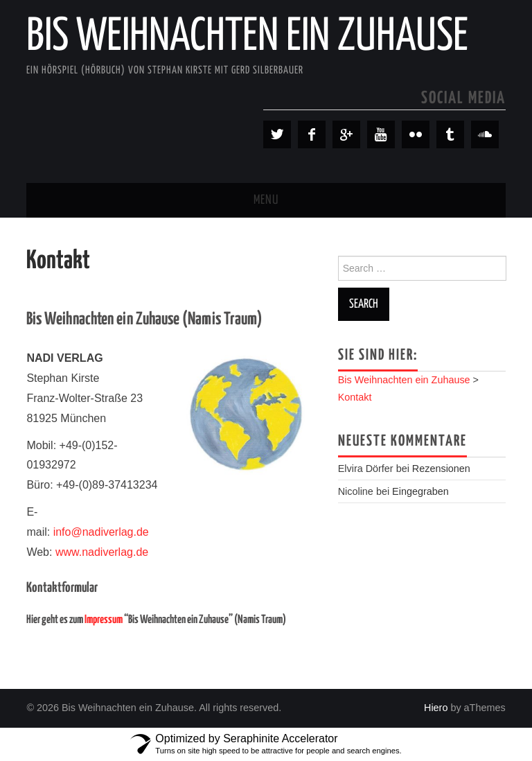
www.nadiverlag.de (102, 552)
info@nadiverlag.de (101, 532)
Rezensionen (441, 469)
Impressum (104, 620)
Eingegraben (420, 491)
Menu (266, 200)
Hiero (436, 708)
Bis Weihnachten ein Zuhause (247, 37)
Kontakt (355, 397)
